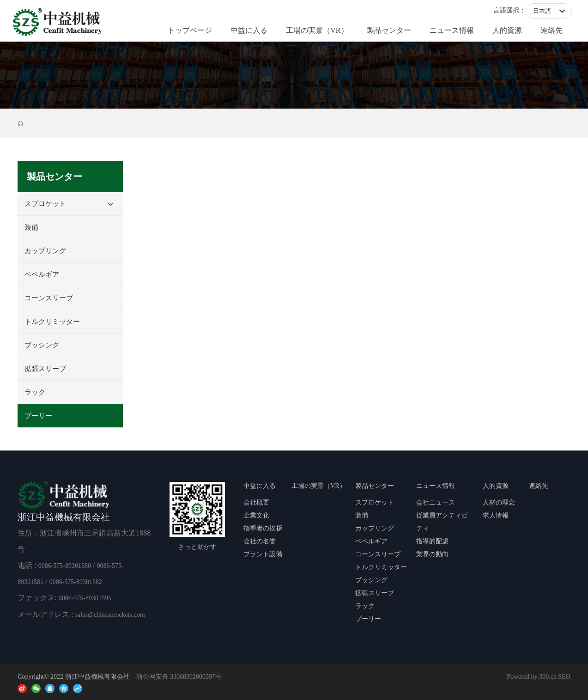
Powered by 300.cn (532, 677)
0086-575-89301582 (76, 582)
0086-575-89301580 (65, 566)
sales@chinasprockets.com (110, 615)
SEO (564, 677)
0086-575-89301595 (85, 598)
